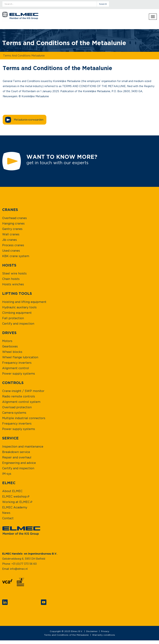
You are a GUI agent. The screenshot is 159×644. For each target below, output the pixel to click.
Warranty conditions (104, 635)
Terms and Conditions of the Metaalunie (66, 635)
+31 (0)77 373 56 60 (24, 564)
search (103, 4)
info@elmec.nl (19, 569)
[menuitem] (10, 209)
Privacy (105, 631)
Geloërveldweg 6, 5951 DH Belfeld (24, 559)
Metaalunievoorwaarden (29, 120)
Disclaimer (92, 631)
